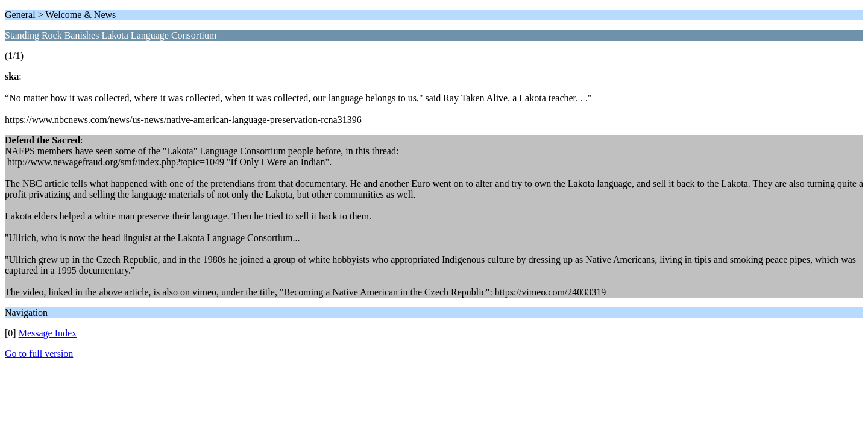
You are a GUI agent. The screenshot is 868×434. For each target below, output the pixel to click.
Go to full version (39, 354)
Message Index (48, 333)
